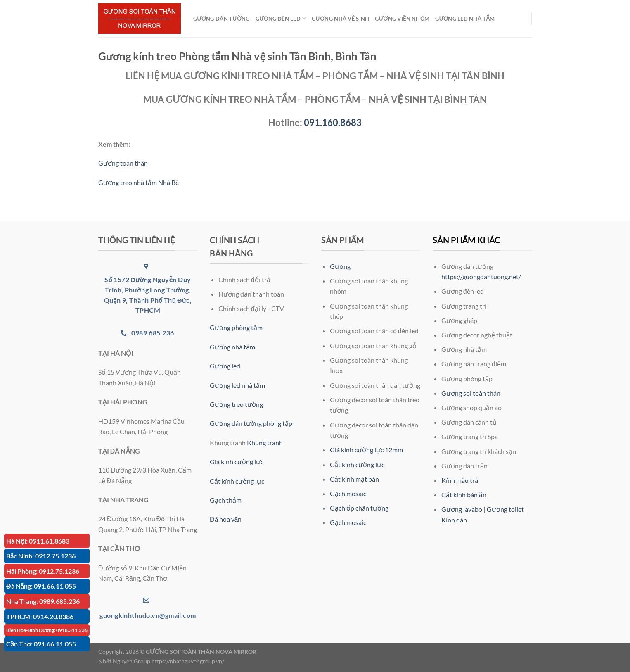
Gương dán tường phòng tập (251, 423)
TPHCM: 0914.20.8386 (40, 616)
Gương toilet (505, 509)
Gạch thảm (226, 500)
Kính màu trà (460, 480)
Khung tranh (265, 443)
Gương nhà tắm (232, 347)
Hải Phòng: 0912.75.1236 (43, 571)
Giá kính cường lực (237, 462)
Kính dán (454, 520)
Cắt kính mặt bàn (354, 479)
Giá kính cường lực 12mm (366, 450)
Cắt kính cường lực (237, 481)
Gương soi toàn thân (471, 393)
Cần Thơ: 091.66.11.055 (41, 644)
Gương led (225, 366)
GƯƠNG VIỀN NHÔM (402, 19)
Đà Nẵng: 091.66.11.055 (41, 586)
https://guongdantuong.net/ (481, 277)
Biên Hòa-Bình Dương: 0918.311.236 (47, 630)
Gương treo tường (236, 404)
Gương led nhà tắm (237, 385)
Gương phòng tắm (236, 327)
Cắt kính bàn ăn (464, 495)
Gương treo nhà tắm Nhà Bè (139, 182)
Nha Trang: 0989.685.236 (43, 601)
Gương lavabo (462, 509)
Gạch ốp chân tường (359, 508)
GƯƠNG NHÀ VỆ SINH (340, 19)
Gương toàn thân (123, 163)
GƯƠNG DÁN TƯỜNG (221, 19)
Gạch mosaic (348, 493)
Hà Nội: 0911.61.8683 (38, 541)
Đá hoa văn (226, 519)
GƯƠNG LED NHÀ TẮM (465, 19)
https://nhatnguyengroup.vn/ (188, 661)
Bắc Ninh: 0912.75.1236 (41, 556)
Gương (340, 266)
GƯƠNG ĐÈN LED (281, 18)
